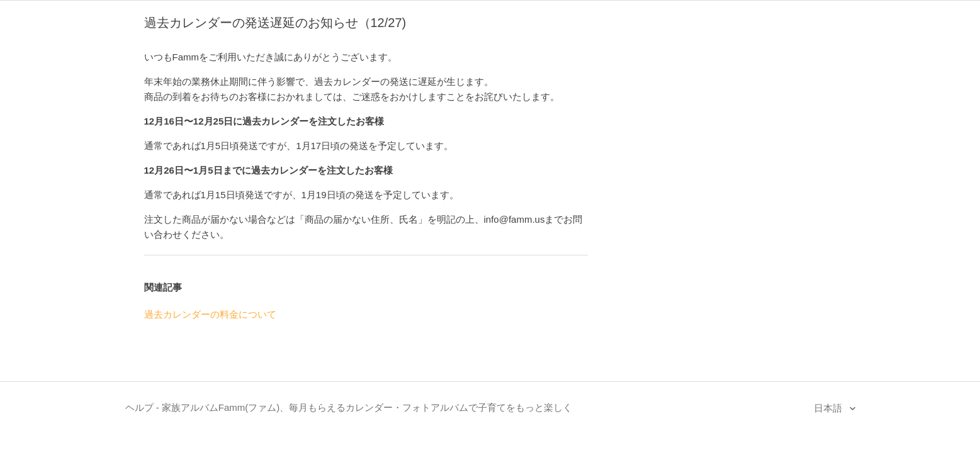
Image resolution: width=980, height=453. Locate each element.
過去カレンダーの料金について (210, 314)
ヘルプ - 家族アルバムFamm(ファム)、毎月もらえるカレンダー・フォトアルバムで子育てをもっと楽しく (349, 407)
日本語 (829, 408)
